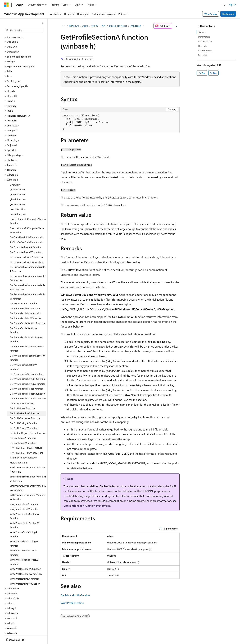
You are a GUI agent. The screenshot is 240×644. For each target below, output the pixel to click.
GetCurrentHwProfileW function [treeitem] (27, 250)
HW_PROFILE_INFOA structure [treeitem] (26, 436)
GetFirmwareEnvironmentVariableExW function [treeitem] (27, 275)
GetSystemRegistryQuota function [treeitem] (28, 421)
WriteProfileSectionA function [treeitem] (25, 557)
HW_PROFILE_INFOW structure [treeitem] (26, 441)
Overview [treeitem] (15, 173)
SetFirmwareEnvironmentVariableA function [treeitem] (27, 458)
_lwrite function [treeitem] (18, 202)
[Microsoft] (6, 5)
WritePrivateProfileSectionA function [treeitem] (24, 504)
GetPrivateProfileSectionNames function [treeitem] (26, 328)
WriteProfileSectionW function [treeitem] (26, 562)
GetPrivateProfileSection (75, 595)
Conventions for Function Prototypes (87, 506)
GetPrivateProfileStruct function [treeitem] (27, 377)
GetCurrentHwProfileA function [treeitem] (26, 245)
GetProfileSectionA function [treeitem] (25, 401)
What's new (211, 14)
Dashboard (228, 14)
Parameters (204, 37)
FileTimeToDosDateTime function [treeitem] (27, 230)
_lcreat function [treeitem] (18, 183)
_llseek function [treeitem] (18, 187)
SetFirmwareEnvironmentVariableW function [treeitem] (27, 485)
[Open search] (224, 5)
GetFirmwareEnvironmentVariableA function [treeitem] (27, 257)
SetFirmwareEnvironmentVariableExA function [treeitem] (28, 467)
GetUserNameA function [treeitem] (23, 426)
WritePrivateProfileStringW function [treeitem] (24, 532)
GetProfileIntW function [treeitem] (22, 396)
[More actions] (176, 26)
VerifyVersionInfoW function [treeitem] (24, 497)
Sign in (232, 4)
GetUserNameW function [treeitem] (23, 431)
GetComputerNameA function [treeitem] (26, 235)
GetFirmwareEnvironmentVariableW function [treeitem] (27, 285)
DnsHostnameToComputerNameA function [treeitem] (28, 209)
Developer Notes (118, 26)
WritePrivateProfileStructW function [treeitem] (24, 550)
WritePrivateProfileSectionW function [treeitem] (25, 513)
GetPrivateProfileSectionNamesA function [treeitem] (27, 337)
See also (203, 55)
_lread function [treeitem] (18, 197)
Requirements (206, 50)
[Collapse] (42, 23)
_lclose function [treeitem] (18, 177)
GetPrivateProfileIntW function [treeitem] (26, 306)
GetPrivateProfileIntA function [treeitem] (26, 301)
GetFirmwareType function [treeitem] (24, 292)
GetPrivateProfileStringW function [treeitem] (28, 372)
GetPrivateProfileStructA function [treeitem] (27, 382)
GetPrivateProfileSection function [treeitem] (27, 311)
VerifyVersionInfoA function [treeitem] (24, 492)
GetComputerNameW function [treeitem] (26, 240)
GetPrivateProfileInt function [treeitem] (25, 297)
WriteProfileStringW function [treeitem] (25, 572)
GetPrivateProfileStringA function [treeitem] (27, 367)
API (104, 26)
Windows (74, 26)
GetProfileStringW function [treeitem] (24, 416)
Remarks (203, 46)
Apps (85, 26)
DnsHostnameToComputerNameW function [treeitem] (27, 218)
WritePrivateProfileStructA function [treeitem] (24, 541)
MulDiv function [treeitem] (18, 451)
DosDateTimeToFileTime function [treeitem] (27, 225)
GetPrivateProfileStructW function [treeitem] (28, 387)
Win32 (95, 26)
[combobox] (24, 30)
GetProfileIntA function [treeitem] (22, 392)
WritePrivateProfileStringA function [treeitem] (23, 522)
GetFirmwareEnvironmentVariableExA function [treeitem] (27, 266)
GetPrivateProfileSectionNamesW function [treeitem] (27, 346)
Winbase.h (136, 26)
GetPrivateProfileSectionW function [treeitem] (24, 355)
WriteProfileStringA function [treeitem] (25, 567)
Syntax (202, 32)
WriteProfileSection (72, 603)
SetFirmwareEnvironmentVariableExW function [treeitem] (28, 476)
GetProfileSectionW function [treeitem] (25, 406)
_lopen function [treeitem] (18, 192)
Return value (205, 41)
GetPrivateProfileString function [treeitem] (26, 362)
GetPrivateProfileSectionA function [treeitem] (23, 318)
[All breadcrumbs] (64, 26)
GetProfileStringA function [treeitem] (24, 411)
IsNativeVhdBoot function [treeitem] (23, 446)
